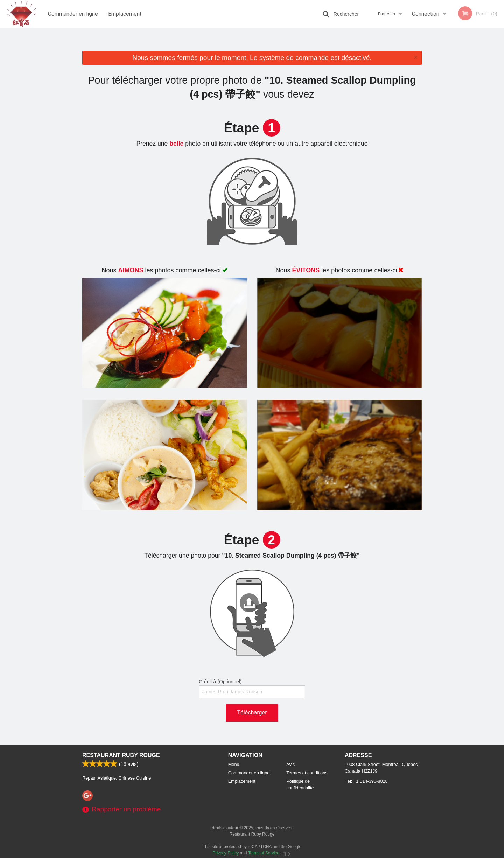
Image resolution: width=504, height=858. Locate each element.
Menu (234, 764)
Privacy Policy (226, 853)
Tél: (366, 781)
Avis (290, 764)
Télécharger (252, 713)
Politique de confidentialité (300, 784)
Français (387, 14)
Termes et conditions (307, 773)
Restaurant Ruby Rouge (121, 755)
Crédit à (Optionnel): (252, 689)
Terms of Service (264, 853)
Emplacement (125, 14)
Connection (426, 14)
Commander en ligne (73, 14)
